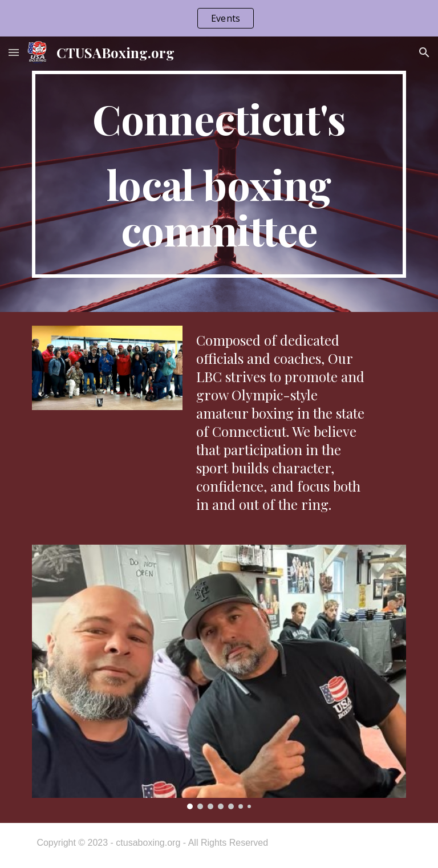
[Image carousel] (219, 677)
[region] (219, 18)
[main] (219, 174)
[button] (14, 52)
